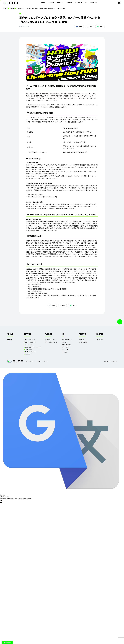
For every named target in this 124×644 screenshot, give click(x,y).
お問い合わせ (99, 340)
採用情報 (81, 340)
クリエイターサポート (30, 352)
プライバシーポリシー (42, 361)
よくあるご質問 (83, 342)
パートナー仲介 (29, 349)
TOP (5, 8)
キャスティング (29, 345)
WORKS (69, 3)
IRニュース (65, 342)
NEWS (12, 8)
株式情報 (65, 352)
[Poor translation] (1, 502)
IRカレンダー (66, 350)
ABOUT (51, 3)
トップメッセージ (67, 340)
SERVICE (60, 3)
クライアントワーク (29, 340)
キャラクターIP (29, 354)
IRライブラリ (66, 347)
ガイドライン (30, 361)
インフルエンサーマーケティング (33, 347)
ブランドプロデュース (30, 342)
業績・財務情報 (66, 345)
